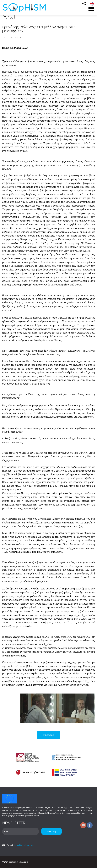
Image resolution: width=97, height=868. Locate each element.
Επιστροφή (49, 735)
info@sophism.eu (24, 845)
